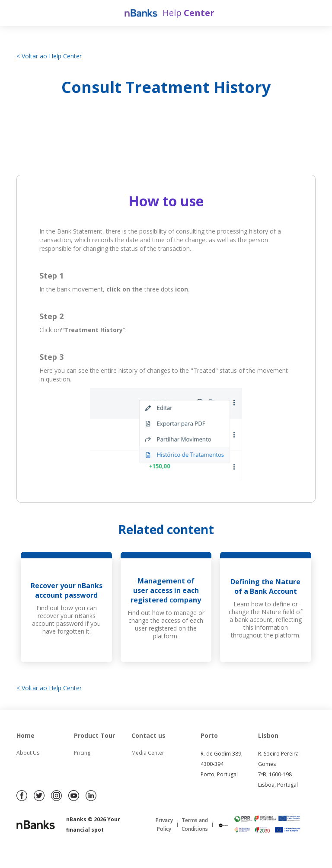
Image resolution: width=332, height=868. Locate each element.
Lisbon (268, 735)
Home (26, 735)
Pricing (82, 753)
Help (188, 13)
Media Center (148, 753)
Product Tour (94, 735)
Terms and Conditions (195, 825)
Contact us (148, 735)
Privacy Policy (164, 825)
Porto (209, 735)
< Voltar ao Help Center (49, 56)
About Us (28, 753)
